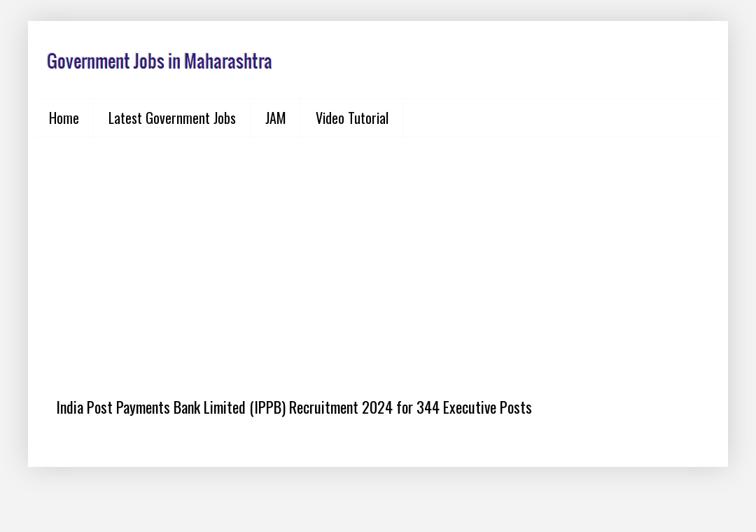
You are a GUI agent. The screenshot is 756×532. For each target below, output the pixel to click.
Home (64, 118)
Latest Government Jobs (172, 118)
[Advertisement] (378, 256)
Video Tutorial (352, 118)
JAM (276, 118)
